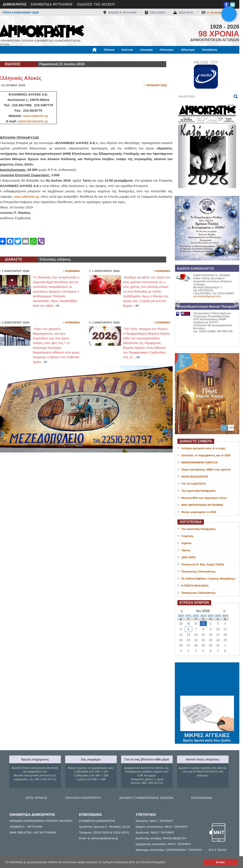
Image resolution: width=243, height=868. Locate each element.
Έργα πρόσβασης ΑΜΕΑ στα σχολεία (206, 470)
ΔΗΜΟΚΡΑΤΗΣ (15, 4)
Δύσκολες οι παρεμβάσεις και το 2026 (206, 455)
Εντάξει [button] (220, 862)
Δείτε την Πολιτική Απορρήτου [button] (147, 862)
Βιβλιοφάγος (53, 57)
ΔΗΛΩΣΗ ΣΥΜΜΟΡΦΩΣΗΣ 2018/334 (146, 798)
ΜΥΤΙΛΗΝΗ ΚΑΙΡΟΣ (207, 680)
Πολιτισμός (167, 50)
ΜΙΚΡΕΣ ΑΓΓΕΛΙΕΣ (207, 734)
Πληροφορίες (123, 57)
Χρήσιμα (87, 57)
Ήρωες (186, 550)
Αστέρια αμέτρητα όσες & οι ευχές (204, 448)
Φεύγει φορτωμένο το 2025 (199, 512)
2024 (211, 616)
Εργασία (33, 57)
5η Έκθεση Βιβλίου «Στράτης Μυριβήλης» (209, 579)
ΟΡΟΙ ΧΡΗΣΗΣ (36, 798)
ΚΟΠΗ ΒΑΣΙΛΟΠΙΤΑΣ (195, 477)
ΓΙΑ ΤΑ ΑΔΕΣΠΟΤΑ (194, 484)
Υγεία (72, 57)
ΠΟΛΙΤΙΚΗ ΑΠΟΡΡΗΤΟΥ (83, 798)
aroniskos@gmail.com (207, 296)
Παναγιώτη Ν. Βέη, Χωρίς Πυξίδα (203, 564)
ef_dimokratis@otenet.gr (221, 13)
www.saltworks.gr (36, 116)
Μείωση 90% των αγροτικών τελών (204, 498)
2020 (181, 616)
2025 (218, 616)
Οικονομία (146, 50)
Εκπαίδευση (210, 50)
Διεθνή (104, 57)
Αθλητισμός (188, 50)
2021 (188, 616)
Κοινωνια (73, 271)
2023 (203, 616)
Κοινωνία (127, 50)
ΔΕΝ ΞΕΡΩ (189, 557)
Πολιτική (109, 50)
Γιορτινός (188, 536)
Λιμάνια (186, 543)
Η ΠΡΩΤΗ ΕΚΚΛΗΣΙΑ (195, 586)
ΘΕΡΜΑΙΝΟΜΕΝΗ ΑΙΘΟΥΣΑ (200, 462)
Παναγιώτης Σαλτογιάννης (199, 571)
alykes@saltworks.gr (33, 121)
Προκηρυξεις (157, 85)
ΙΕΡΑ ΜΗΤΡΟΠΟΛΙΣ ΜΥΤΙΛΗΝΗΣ (202, 505)
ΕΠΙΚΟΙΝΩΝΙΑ (202, 798)
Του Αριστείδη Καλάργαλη (199, 491)
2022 (196, 616)
